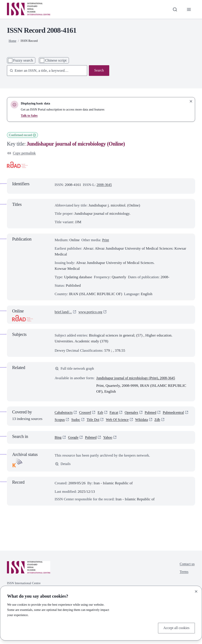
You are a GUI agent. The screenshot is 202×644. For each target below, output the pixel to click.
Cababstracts (64, 414)
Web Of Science (150, 421)
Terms (183, 582)
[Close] (196, 591)
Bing (58, 447)
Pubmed (155, 414)
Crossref (87, 414)
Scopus (89, 421)
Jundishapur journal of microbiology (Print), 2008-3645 (138, 379)
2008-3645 (105, 185)
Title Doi (124, 421)
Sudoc (106, 421)
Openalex (135, 414)
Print (106, 241)
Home (13, 41)
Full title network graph (76, 369)
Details (63, 474)
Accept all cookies (175, 628)
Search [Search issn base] (99, 71)
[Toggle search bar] (174, 9)
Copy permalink (22, 153)
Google (74, 447)
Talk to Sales (29, 115)
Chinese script (56, 60)
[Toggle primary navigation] (189, 9)
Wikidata (175, 421)
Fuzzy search (23, 60)
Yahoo (110, 447)
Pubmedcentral (66, 421)
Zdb (58, 429)
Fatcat (117, 414)
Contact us (187, 574)
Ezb (103, 414)
